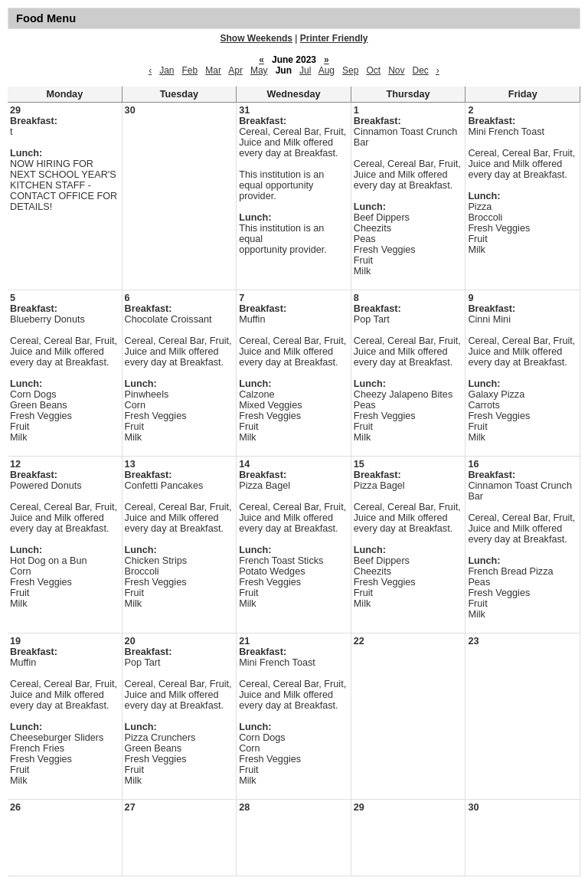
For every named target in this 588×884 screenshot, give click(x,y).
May (259, 70)
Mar (213, 70)
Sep (350, 70)
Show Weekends (256, 38)
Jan (167, 70)
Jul (305, 70)
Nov (396, 70)
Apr (235, 70)
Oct (373, 70)
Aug (327, 70)
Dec (420, 70)
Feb (190, 70)
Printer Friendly (334, 38)
